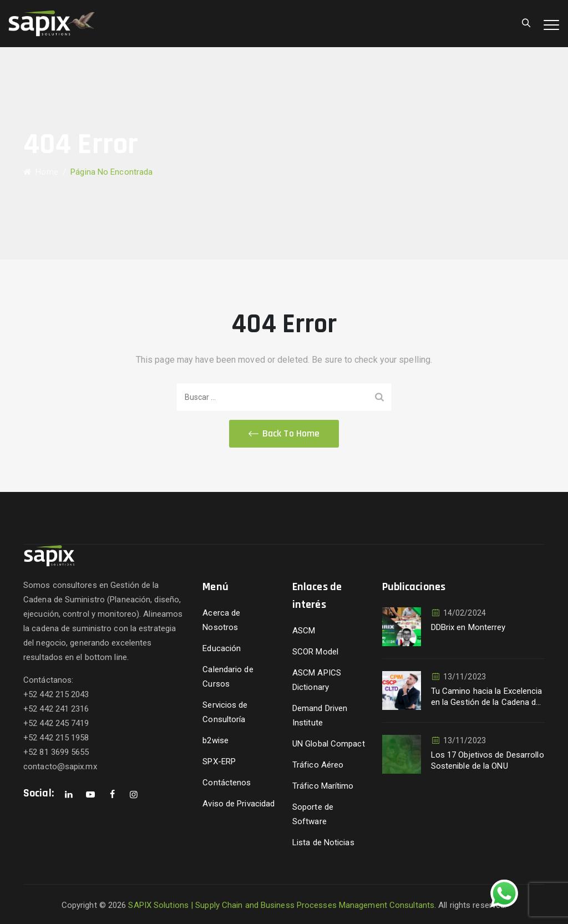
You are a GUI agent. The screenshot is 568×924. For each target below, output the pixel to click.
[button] (284, 434)
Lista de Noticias (323, 842)
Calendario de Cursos (228, 677)
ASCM (304, 631)
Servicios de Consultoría (225, 712)
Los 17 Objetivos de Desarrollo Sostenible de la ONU (488, 760)
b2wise (215, 740)
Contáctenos (227, 783)
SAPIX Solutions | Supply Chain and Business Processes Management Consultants (281, 905)
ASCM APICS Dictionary (317, 680)
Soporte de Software (313, 814)
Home (41, 172)
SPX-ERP (219, 761)
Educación (222, 648)
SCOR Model (315, 652)
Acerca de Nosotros (221, 620)
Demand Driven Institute (320, 715)
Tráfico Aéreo (318, 765)
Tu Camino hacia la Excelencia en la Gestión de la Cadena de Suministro (487, 697)
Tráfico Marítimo (323, 786)
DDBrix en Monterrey (468, 627)
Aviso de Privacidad (239, 804)
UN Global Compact (329, 744)
